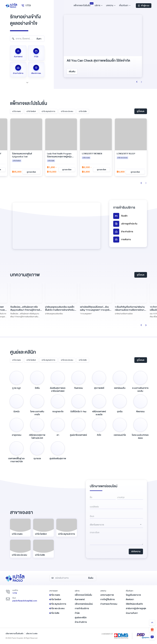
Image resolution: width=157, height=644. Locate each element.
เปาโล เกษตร (17, 111)
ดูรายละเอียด (31, 170)
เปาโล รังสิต (83, 111)
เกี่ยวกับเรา (124, 5)
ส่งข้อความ (136, 551)
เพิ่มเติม (72, 72)
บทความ (110, 5)
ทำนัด (77, 613)
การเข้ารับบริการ (82, 608)
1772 (26, 5)
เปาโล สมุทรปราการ (48, 111)
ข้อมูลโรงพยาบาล (133, 595)
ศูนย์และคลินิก (81, 618)
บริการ (98, 5)
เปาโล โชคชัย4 (31, 111)
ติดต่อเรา (130, 599)
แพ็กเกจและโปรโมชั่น (83, 595)
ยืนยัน (91, 578)
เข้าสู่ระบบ (144, 6)
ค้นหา (39, 39)
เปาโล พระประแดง (67, 111)
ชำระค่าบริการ (123, 232)
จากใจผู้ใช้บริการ (108, 599)
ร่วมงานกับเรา (132, 613)
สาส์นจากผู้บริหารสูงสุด (136, 608)
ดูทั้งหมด (141, 111)
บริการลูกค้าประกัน (125, 224)
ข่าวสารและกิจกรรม (109, 604)
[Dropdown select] (116, 525)
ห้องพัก (120, 216)
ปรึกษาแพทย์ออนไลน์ (84, 604)
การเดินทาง (122, 240)
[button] (137, 82)
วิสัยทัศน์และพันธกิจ (134, 604)
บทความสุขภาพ (107, 595)
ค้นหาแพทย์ (80, 599)
